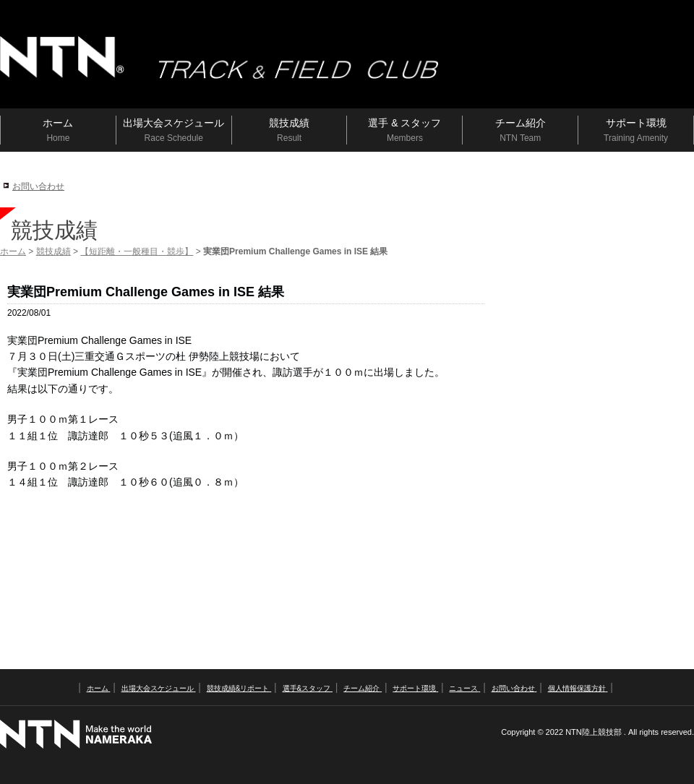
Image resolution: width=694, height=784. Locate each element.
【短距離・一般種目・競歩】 (137, 251)
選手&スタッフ (308, 688)
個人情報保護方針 (578, 688)
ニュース (464, 688)
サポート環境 (415, 688)
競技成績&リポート (239, 688)
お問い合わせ (38, 186)
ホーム (13, 251)
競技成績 (53, 251)
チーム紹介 (363, 688)
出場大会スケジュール (159, 688)
